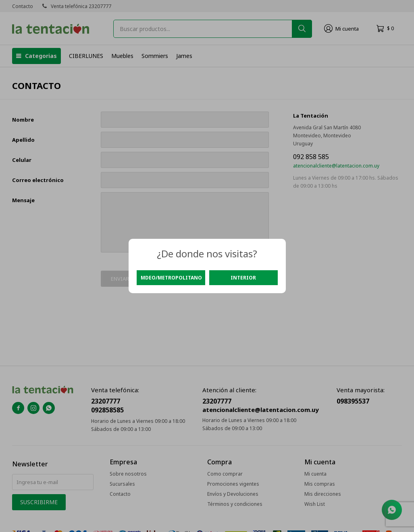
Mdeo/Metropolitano (171, 278)
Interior (243, 278)
